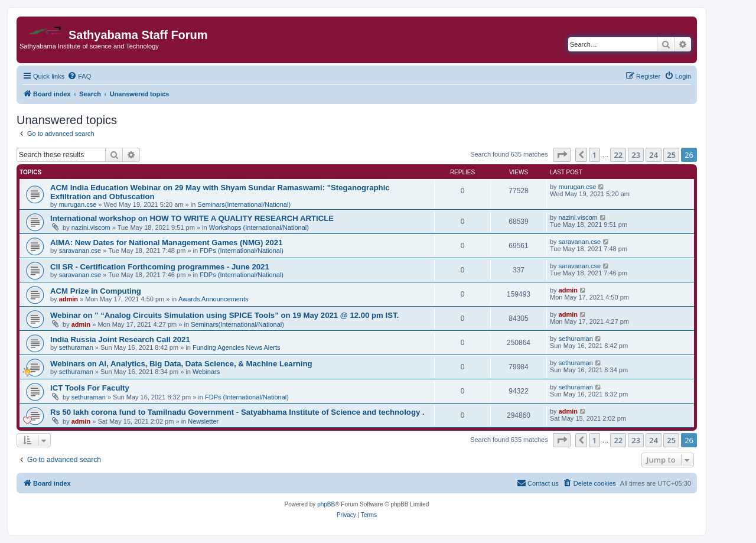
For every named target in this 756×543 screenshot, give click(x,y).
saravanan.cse (80, 251)
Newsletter (203, 421)
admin (69, 299)
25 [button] (671, 155)
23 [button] (636, 155)
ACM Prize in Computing (96, 291)
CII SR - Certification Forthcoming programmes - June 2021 (160, 267)
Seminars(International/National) (244, 204)
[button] (562, 155)
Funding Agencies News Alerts (237, 347)
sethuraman (76, 347)
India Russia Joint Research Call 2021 (120, 339)
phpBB (326, 504)
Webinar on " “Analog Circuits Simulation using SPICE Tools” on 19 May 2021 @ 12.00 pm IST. (224, 315)
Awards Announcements (213, 299)
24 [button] (654, 155)
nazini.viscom (91, 227)
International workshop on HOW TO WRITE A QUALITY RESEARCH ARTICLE (192, 218)
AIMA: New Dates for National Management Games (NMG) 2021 (167, 243)
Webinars (206, 372)
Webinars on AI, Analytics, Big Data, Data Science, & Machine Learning (181, 364)
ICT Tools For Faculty (90, 388)
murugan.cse (78, 204)
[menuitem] (79, 76)
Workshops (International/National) (259, 227)
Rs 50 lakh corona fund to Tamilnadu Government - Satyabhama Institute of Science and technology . (237, 412)
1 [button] (594, 155)
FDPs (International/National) (242, 251)
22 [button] (618, 155)
